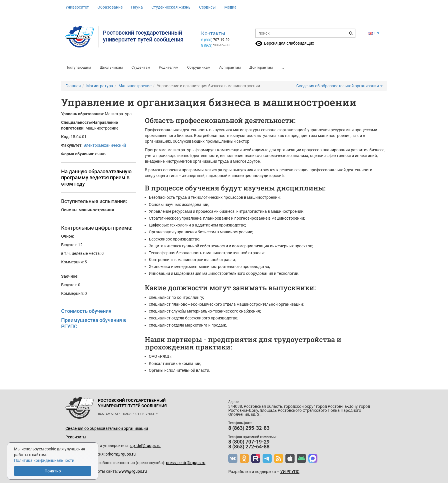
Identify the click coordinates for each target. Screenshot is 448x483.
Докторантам (261, 67)
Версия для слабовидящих (289, 43)
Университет (77, 7)
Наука (137, 7)
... (283, 67)
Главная (73, 86)
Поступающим (78, 67)
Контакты (213, 33)
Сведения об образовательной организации (339, 86)
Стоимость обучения (86, 311)
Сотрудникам (199, 67)
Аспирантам (230, 67)
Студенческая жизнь (171, 7)
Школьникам (111, 67)
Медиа (230, 7)
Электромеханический (105, 145)
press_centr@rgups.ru (186, 463)
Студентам (141, 67)
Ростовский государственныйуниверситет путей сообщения (143, 36)
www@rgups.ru (133, 471)
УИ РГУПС (290, 472)
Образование (110, 7)
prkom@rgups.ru (121, 454)
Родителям (169, 67)
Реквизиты (76, 437)
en (373, 33)
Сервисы (207, 7)
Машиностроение (135, 86)
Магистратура (100, 86)
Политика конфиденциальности (44, 460)
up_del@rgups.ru (145, 446)
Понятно (53, 471)
